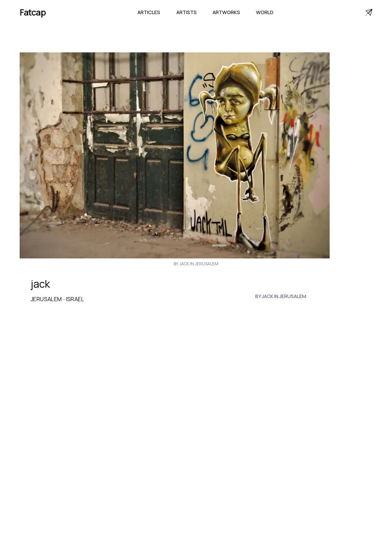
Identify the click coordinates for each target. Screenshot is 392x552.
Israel (75, 299)
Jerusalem (46, 299)
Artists (187, 12)
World (265, 12)
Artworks (226, 12)
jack (40, 284)
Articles (149, 12)
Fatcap (33, 12)
